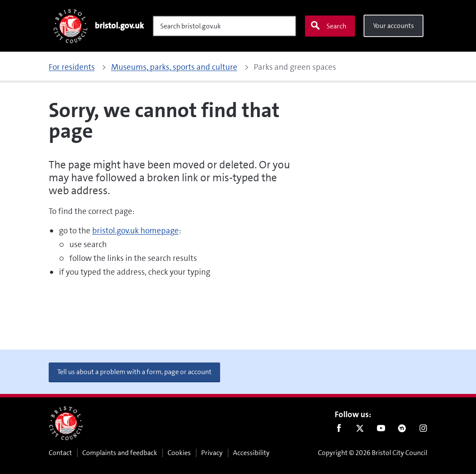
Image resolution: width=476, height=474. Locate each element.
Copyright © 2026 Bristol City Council (373, 453)
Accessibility (251, 453)
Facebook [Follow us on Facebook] (339, 430)
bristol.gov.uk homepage (135, 231)
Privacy (212, 453)
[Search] (224, 26)
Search (328, 26)
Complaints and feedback (120, 453)
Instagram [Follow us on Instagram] (423, 430)
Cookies (179, 453)
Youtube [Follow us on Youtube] (381, 430)
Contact (60, 453)
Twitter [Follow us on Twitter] (360, 430)
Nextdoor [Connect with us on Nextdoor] (402, 430)
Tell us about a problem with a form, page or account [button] (134, 372)
